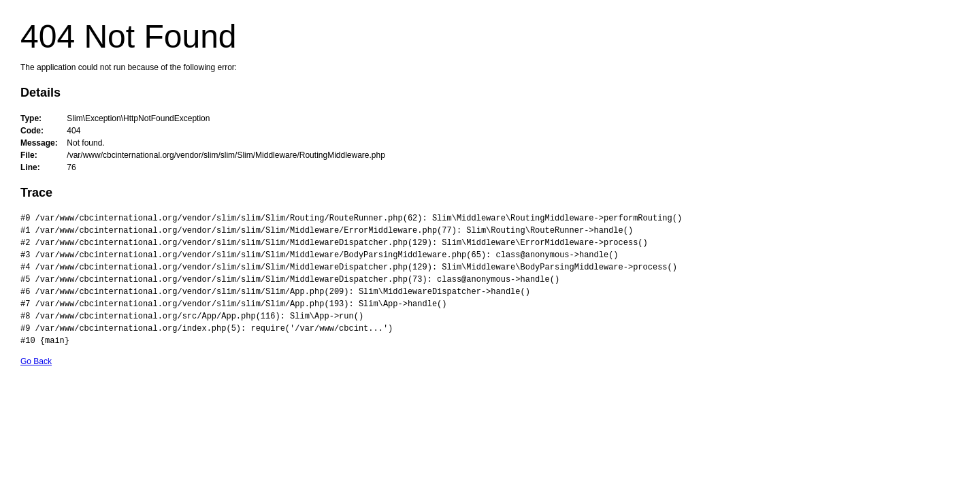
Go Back (36, 361)
